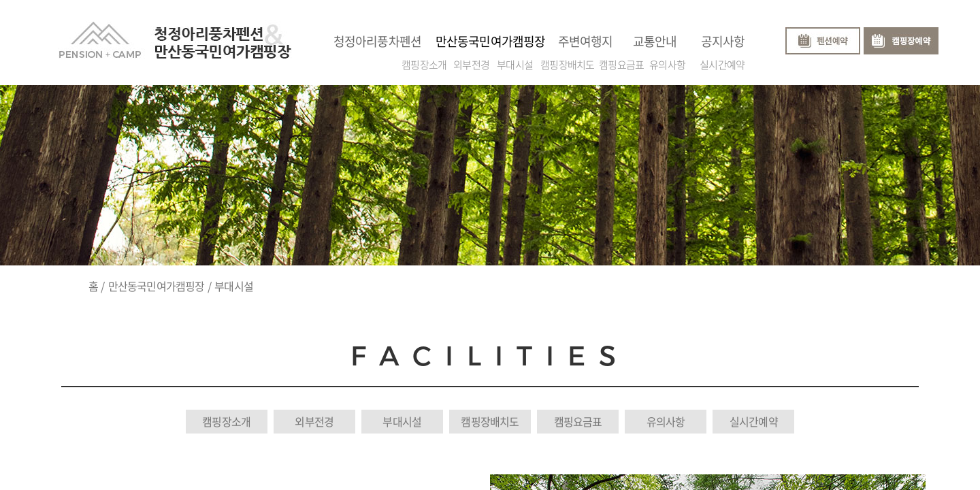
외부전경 (471, 62)
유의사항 (667, 62)
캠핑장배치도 (568, 62)
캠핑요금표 (621, 62)
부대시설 (515, 62)
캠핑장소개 (424, 62)
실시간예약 (722, 62)
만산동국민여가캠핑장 (157, 286)
